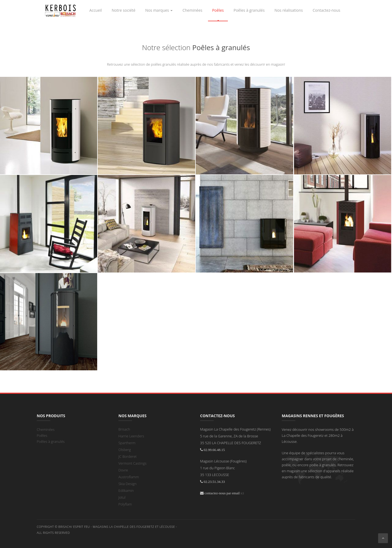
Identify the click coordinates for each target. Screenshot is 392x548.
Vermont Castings (132, 463)
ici (242, 493)
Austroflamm (129, 477)
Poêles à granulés (51, 441)
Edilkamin (126, 491)
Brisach (124, 429)
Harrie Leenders (131, 436)
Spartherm (127, 443)
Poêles (42, 435)
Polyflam (125, 504)
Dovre (123, 470)
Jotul (122, 497)
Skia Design (127, 484)
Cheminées (46, 429)
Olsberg (125, 450)
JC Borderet (128, 456)
